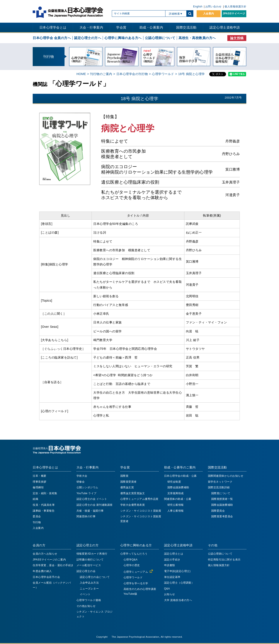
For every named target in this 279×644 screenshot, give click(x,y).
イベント (85, 594)
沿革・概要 (40, 476)
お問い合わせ (214, 7)
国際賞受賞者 (128, 482)
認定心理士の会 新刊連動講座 (95, 505)
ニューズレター (89, 589)
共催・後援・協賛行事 (90, 511)
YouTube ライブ (87, 493)
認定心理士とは (174, 554)
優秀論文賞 (127, 487)
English (198, 7)
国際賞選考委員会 (222, 516)
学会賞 (121, 27)
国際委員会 (218, 511)
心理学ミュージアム (136, 572)
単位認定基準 (172, 577)
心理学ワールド (163, 74)
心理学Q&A (131, 560)
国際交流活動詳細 (219, 487)
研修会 (81, 482)
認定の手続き (172, 560)
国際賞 (124, 476)
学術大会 (82, 476)
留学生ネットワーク (220, 482)
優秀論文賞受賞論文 (133, 493)
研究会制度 (174, 482)
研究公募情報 (176, 505)
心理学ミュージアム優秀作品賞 (139, 499)
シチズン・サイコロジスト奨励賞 (141, 511)
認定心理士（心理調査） (179, 583)
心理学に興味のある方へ (123, 38)
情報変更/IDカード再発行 (92, 554)
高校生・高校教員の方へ (197, 38)
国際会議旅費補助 (178, 487)
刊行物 (37, 522)
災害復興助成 (176, 493)
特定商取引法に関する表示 (224, 560)
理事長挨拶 (40, 482)
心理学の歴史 (132, 565)
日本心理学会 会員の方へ (52, 38)
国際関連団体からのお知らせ (226, 476)
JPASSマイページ (234, 14)
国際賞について (221, 493)
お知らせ (170, 594)
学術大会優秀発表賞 (133, 505)
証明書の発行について (90, 560)
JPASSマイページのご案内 (49, 560)
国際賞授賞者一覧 (222, 499)
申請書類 (170, 565)
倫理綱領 (38, 487)
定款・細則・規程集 (45, 493)
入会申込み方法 (89, 583)
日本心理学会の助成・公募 (180, 476)
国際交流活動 (186, 27)
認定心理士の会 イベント (92, 499)
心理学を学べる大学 (136, 583)
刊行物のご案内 (101, 74)
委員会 (37, 516)
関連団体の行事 (86, 516)
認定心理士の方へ (88, 38)
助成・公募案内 (151, 27)
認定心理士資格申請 (225, 27)
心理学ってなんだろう (134, 554)
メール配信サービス (89, 565)
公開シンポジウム (87, 487)
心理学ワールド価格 (89, 600)
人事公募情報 (176, 511)
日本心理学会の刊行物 (132, 74)
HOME (81, 74)
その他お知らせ (86, 606)
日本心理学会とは (53, 27)
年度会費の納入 (42, 571)
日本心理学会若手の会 (46, 577)
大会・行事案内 (91, 27)
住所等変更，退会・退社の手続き (53, 565)
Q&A (167, 589)
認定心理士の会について (95, 577)
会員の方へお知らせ (45, 554)
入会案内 (209, 14)
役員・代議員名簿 (44, 505)
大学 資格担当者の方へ (178, 600)
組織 (35, 499)
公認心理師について (160, 38)
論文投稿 (237, 38)
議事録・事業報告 (44, 511)
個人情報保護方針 (235, 7)
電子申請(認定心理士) (177, 571)
